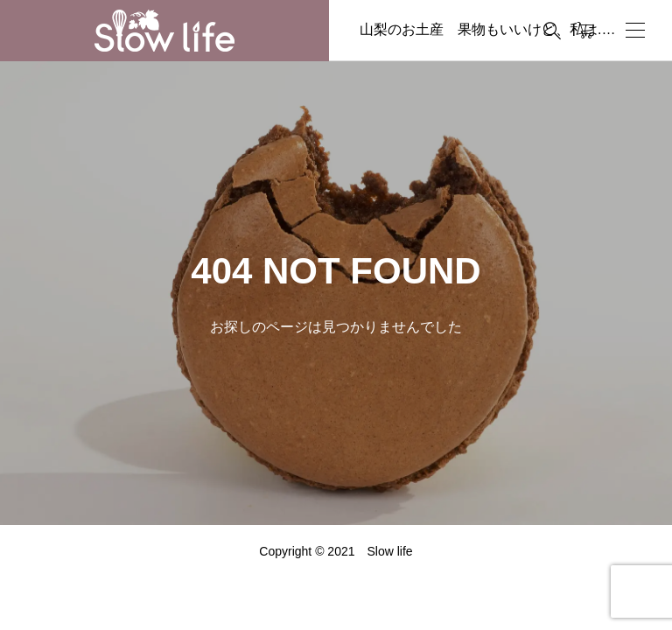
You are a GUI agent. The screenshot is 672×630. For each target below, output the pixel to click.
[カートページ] (586, 31)
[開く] (635, 30)
